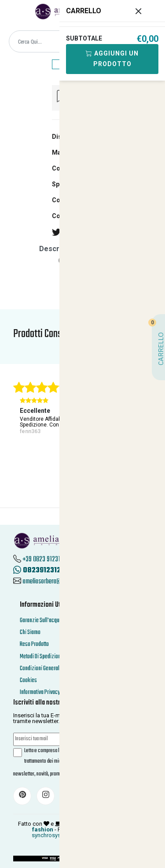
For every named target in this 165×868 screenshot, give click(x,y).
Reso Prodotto (34, 644)
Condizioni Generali (40, 669)
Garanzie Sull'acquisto (44, 621)
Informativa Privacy (40, 692)
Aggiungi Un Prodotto (107, 59)
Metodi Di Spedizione (42, 657)
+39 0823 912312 (43, 560)
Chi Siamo (30, 632)
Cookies (28, 681)
